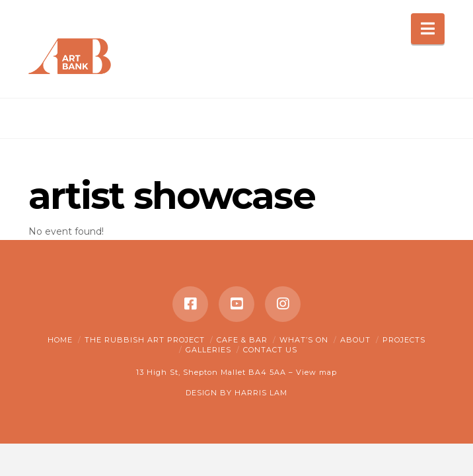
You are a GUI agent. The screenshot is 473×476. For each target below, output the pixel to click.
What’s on (304, 340)
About (355, 340)
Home (60, 340)
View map (316, 372)
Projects (404, 340)
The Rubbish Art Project (145, 340)
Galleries (208, 350)
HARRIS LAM (261, 393)
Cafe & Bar (242, 340)
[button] (428, 29)
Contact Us (270, 350)
